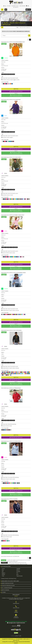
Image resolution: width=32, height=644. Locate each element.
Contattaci (16, 612)
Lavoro (17, 136)
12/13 (11, 74)
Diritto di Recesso (5, 590)
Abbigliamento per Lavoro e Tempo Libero (10, 581)
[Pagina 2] (30, 40)
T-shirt (3, 576)
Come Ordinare (22, 6)
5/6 (3, 74)
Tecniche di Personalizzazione (8, 586)
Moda (9, 424)
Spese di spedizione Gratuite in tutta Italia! (16, 621)
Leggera (15, 80)
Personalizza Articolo (16, 91)
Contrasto (17, 310)
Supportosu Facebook (16, 617)
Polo (17, 573)
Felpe (17, 27)
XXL (14, 132)
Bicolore (7, 310)
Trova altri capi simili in (16, 31)
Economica (4, 80)
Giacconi (18, 570)
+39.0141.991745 (16, 608)
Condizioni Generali (5, 579)
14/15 (14, 74)
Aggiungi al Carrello (16, 95)
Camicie (3, 569)
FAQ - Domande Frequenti (7, 588)
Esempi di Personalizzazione (8, 583)
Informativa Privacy (13, 579)
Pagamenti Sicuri (15, 6)
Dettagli (16, 89)
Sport (9, 78)
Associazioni (13, 78)
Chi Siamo (9, 6)
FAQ (5, 6)
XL (11, 132)
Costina (18, 80)
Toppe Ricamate (19, 576)
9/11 (8, 74)
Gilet (3, 572)
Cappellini (18, 569)
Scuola (17, 78)
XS (3, 247)
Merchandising (13, 424)
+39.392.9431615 (16, 603)
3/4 (3, 305)
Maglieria (3, 573)
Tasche (12, 80)
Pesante (7, 253)
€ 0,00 (28, 10)
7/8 (5, 74)
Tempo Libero (5, 78)
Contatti (16, 7)
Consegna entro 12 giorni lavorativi (16, 623)
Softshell (3, 575)
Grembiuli (18, 572)
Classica (8, 80)
